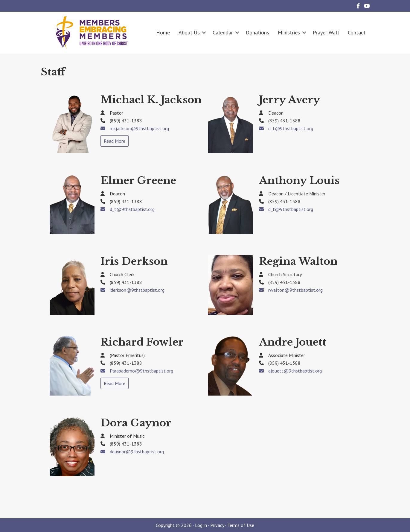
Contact (357, 32)
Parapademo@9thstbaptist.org (141, 371)
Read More (115, 141)
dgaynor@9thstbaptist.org (137, 452)
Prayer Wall (326, 32)
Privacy (217, 525)
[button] (204, 32)
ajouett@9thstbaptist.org (295, 371)
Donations (257, 32)
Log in (201, 525)
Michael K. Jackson (151, 100)
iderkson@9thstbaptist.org (137, 290)
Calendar (223, 32)
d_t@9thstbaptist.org (291, 128)
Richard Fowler (142, 342)
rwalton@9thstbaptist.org (295, 290)
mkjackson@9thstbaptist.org (139, 128)
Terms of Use (241, 525)
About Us (189, 32)
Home (163, 32)
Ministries (289, 32)
